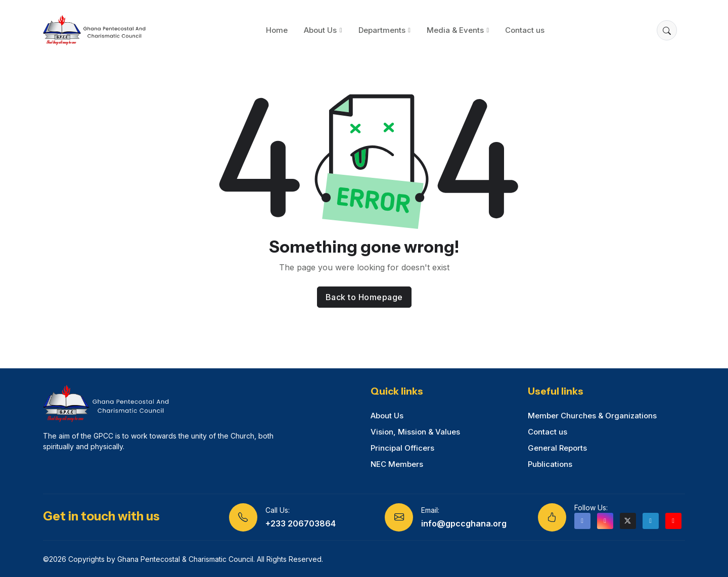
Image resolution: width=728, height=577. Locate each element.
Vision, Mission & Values (415, 432)
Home (277, 30)
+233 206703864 (301, 523)
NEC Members (397, 464)
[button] (667, 30)
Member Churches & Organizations (592, 416)
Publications (550, 464)
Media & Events (455, 30)
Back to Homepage (364, 297)
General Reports (557, 448)
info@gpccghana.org (464, 523)
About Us (320, 30)
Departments (382, 30)
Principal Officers (402, 448)
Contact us (525, 30)
